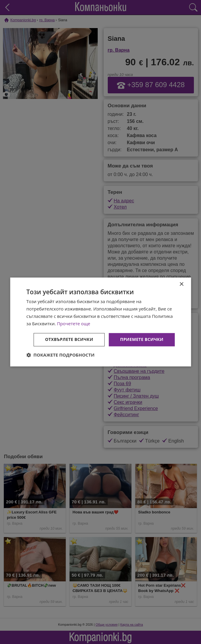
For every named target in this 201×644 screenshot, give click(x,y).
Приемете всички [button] (142, 340)
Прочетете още (73, 323)
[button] (61, 355)
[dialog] (100, 322)
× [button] (181, 284)
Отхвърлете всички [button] (69, 340)
